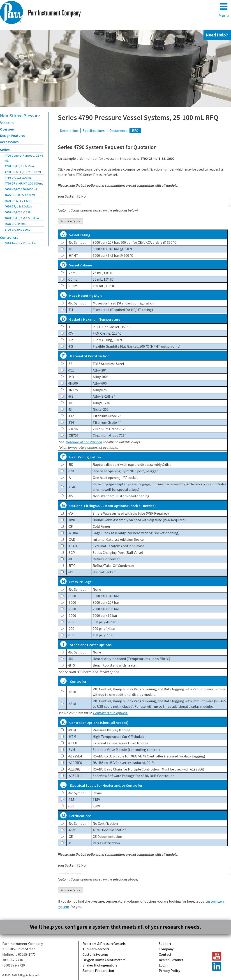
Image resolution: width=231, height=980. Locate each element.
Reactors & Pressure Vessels (104, 944)
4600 (18, 201)
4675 (15, 224)
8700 (17, 230)
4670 (22, 218)
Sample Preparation (98, 971)
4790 (23, 172)
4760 (24, 183)
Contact (165, 954)
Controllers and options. (111, 713)
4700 (24, 158)
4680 (18, 212)
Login (163, 965)
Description (69, 131)
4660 (18, 206)
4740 (20, 166)
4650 (21, 189)
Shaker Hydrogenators (100, 965)
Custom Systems (96, 954)
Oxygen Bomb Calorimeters (104, 960)
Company (166, 949)
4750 (18, 178)
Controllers (9, 237)
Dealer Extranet (171, 960)
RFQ (135, 131)
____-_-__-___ (144, 203)
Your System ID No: (144, 203)
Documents (118, 131)
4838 (21, 243)
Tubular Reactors (96, 949)
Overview (7, 129)
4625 (20, 195)
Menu (224, 10)
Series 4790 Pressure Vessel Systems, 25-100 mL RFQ (138, 117)
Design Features (13, 135)
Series (5, 150)
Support (165, 944)
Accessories (9, 142)
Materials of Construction (84, 442)
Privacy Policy (169, 971)
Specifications (94, 131)
